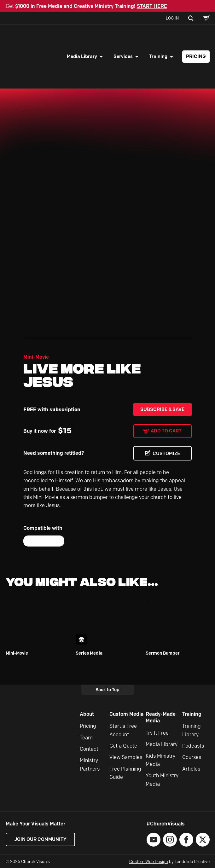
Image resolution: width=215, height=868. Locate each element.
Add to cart (166, 431)
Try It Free (157, 733)
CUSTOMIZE (166, 454)
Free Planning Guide (125, 773)
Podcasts (193, 746)
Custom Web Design (149, 861)
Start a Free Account (123, 730)
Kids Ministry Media (160, 760)
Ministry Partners (90, 764)
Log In (172, 18)
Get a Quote (123, 746)
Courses (192, 757)
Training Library (192, 730)
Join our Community (40, 839)
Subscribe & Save (162, 409)
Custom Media (126, 714)
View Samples (126, 757)
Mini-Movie (36, 357)
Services (123, 56)
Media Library (82, 56)
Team (86, 738)
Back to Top (107, 690)
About (87, 714)
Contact (89, 749)
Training (158, 56)
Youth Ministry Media (162, 780)
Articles (191, 769)
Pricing (196, 56)
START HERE (152, 6)
